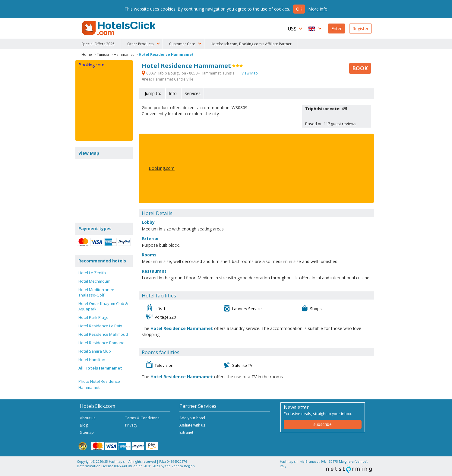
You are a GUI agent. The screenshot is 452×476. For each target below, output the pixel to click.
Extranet (186, 432)
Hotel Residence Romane (101, 343)
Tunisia (103, 54)
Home (87, 54)
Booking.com (162, 168)
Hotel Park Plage (93, 317)
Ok (299, 9)
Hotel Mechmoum (94, 281)
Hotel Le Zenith (92, 273)
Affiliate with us (192, 425)
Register (360, 29)
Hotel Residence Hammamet (166, 54)
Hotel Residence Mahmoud (103, 334)
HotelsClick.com (119, 28)
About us (88, 418)
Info (173, 93)
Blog (84, 425)
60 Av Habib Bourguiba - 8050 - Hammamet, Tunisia (189, 73)
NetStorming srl (349, 469)
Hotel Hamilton (92, 360)
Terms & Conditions (142, 418)
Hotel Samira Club (95, 351)
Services (193, 93)
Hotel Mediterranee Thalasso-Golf (96, 292)
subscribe (322, 424)
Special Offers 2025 (98, 44)
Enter (337, 29)
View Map (250, 73)
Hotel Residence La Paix (100, 326)
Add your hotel (192, 418)
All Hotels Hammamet (100, 368)
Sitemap (87, 432)
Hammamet (124, 54)
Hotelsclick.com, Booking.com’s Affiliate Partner (251, 44)
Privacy (131, 425)
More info (318, 9)
